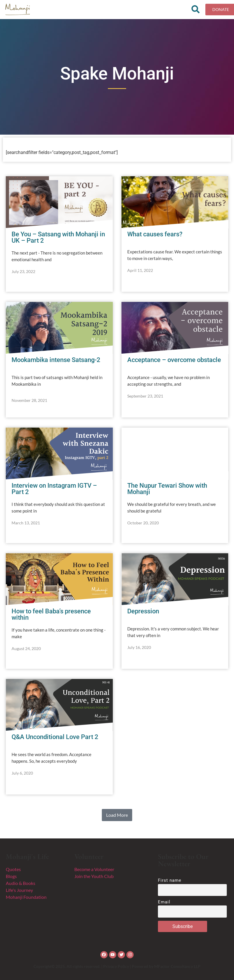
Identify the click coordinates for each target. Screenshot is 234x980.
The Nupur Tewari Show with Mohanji (167, 489)
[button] (117, 815)
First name (170, 880)
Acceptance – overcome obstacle (174, 360)
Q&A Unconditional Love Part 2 (55, 737)
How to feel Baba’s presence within (51, 614)
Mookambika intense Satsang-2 (56, 360)
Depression (143, 611)
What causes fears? (155, 234)
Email (164, 902)
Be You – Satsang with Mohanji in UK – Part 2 (58, 237)
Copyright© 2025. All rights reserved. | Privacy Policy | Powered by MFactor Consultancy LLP (117, 966)
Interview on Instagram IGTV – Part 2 (54, 489)
